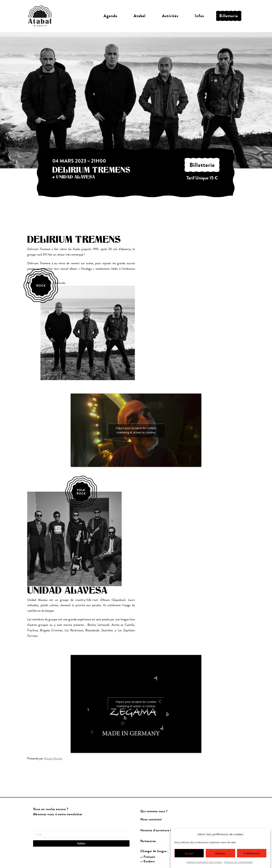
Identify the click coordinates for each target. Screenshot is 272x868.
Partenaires (148, 841)
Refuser (220, 853)
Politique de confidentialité (238, 862)
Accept (189, 853)
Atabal (139, 16)
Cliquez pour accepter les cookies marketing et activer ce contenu (136, 430)
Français (149, 857)
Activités (170, 16)
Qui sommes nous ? (154, 811)
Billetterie (229, 16)
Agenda (110, 16)
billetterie (202, 165)
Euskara (149, 861)
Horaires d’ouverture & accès (160, 830)
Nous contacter (151, 819)
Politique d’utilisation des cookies (204, 862)
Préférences (252, 853)
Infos (199, 16)
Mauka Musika (53, 758)
